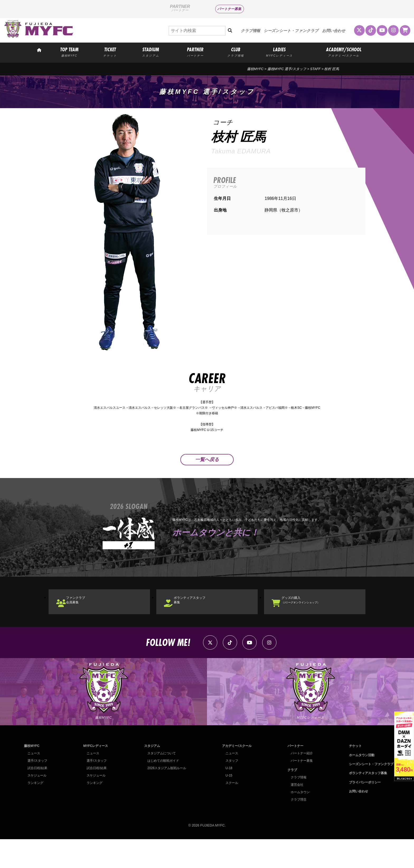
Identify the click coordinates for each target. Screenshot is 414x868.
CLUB (236, 52)
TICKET (110, 52)
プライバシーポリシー (363, 811)
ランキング (36, 812)
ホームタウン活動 (359, 784)
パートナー (293, 775)
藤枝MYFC (255, 69)
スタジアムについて (161, 782)
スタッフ (230, 789)
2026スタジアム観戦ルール (166, 797)
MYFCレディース (95, 775)
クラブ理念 (297, 828)
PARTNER (195, 52)
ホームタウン (299, 821)
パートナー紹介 (300, 782)
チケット (352, 775)
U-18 (227, 797)
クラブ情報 (250, 31)
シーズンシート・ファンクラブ (291, 31)
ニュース (34, 782)
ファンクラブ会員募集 (84, 618)
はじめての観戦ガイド (162, 789)
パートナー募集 (229, 9)
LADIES (279, 52)
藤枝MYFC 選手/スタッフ (287, 69)
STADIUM (151, 52)
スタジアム (150, 775)
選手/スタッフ (38, 789)
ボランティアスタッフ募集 (201, 618)
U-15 (227, 804)
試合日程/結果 (38, 797)
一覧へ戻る (207, 472)
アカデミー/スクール (236, 775)
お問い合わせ (334, 31)
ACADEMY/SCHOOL (344, 52)
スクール (230, 812)
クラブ (290, 798)
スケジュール (38, 804)
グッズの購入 (312, 618)
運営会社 (295, 813)
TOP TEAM (69, 52)
